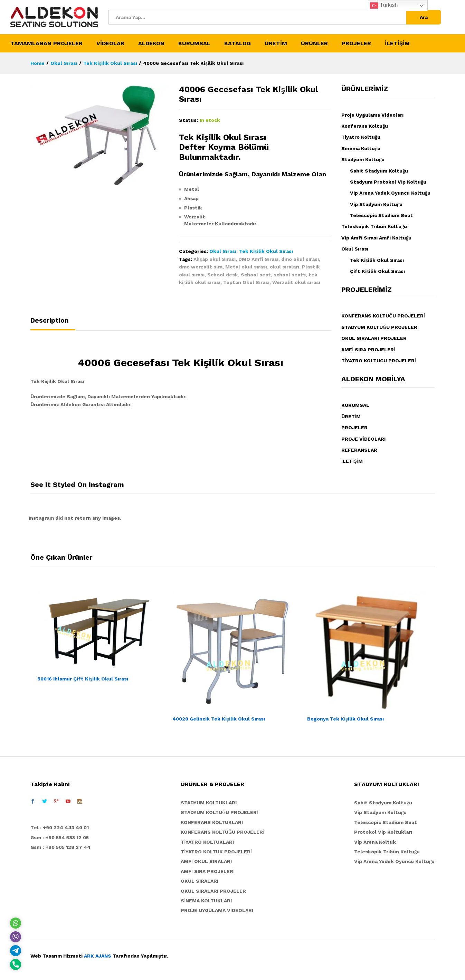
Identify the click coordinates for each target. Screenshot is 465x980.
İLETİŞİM (397, 43)
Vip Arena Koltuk (375, 842)
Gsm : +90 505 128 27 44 (60, 847)
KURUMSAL (355, 405)
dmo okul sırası (300, 259)
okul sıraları (284, 267)
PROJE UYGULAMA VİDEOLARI (217, 910)
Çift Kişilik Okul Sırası (377, 271)
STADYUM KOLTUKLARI (209, 803)
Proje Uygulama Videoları (372, 115)
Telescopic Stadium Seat (381, 215)
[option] (98, 637)
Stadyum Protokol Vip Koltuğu (388, 182)
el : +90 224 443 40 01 (61, 827)
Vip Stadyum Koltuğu (376, 204)
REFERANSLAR (359, 450)
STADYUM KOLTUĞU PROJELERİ (380, 327)
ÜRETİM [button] (276, 43)
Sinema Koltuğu (361, 148)
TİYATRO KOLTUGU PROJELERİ (379, 361)
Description (49, 320)
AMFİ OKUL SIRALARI (206, 861)
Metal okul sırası (246, 267)
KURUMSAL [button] (194, 43)
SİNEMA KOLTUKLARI (206, 901)
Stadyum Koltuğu (363, 159)
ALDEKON (151, 43)
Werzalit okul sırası (296, 282)
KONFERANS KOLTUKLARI (212, 822)
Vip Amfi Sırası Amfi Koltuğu (376, 238)
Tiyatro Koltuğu (361, 137)
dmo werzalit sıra (201, 267)
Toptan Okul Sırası (246, 282)
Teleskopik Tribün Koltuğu (374, 226)
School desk (223, 275)
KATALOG (238, 43)
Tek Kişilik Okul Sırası (266, 251)
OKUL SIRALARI (200, 881)
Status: (188, 120)
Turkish (384, 6)
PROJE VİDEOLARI (363, 439)
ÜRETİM (351, 416)
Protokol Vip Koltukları (383, 832)
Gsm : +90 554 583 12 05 (60, 837)
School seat (256, 275)
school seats (290, 275)
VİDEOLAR (110, 43)
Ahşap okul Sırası (215, 259)
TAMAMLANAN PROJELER (46, 43)
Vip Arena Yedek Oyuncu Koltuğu (390, 193)
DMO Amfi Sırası (258, 259)
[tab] (53, 324)
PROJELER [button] (356, 43)
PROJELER (354, 428)
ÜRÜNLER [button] (314, 43)
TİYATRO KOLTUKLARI (207, 842)
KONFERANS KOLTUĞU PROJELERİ (383, 316)
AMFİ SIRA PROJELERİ (368, 350)
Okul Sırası (223, 251)
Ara (424, 17)
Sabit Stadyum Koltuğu (379, 171)
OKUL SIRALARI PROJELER (374, 338)
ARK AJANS (98, 956)
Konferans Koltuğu (365, 126)
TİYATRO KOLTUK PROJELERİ (216, 852)
